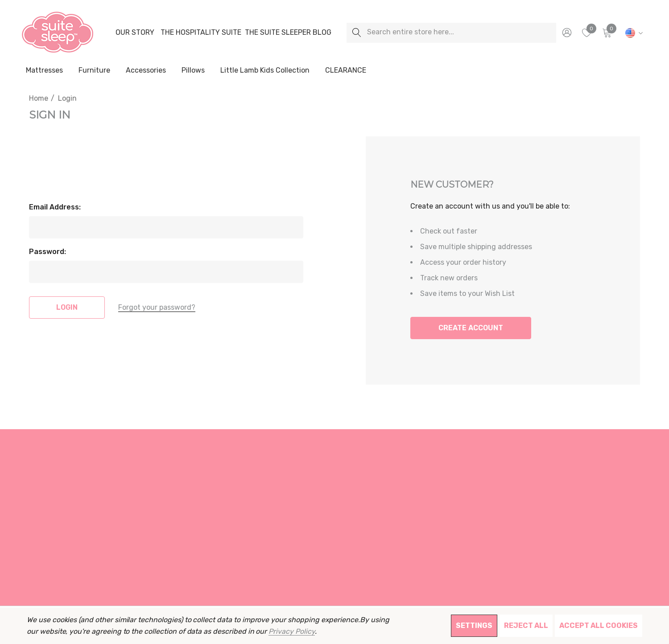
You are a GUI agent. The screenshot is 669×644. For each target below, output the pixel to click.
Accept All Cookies (599, 626)
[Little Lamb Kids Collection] (265, 71)
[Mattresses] (44, 71)
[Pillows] (193, 71)
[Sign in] (566, 33)
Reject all (526, 626)
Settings (474, 626)
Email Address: (55, 207)
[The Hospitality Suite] (201, 33)
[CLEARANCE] (345, 70)
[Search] (357, 33)
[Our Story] (135, 33)
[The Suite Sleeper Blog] (288, 33)
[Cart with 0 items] (606, 33)
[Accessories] (146, 71)
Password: (47, 252)
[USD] (633, 33)
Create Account (471, 328)
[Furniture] (94, 70)
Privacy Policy (291, 631)
